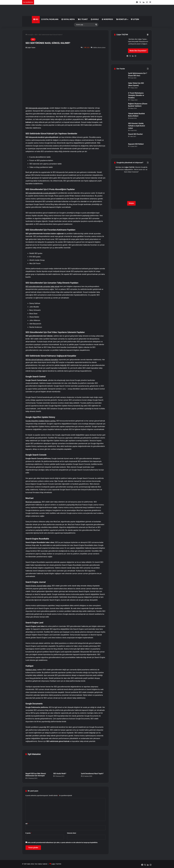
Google (95, 19)
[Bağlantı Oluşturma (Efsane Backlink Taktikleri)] (120, 107)
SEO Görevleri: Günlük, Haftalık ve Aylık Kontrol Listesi (137, 126)
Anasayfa (29, 35)
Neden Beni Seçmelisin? (138, 51)
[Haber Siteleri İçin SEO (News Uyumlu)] (120, 86)
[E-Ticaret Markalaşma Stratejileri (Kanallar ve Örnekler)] (120, 96)
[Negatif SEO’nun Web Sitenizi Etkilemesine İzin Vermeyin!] (38, 765)
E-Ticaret (83, 19)
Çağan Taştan (31, 48)
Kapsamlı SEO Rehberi (136, 144)
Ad (27, 824)
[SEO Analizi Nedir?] (65, 765)
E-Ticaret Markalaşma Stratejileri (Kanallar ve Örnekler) (136, 95)
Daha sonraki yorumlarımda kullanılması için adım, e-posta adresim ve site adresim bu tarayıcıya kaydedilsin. (63, 842)
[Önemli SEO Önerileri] (120, 137)
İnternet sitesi (72, 833)
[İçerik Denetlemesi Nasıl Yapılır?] (93, 765)
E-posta (29, 833)
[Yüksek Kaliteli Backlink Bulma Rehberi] (120, 117)
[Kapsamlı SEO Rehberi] (120, 147)
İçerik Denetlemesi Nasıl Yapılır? (92, 774)
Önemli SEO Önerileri (135, 134)
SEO (36, 19)
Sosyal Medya (68, 19)
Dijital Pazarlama (50, 19)
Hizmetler (121, 19)
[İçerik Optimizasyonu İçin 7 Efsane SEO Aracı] (120, 76)
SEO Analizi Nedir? (60, 774)
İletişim (135, 19)
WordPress (107, 19)
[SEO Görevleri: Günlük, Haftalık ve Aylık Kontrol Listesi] (120, 127)
